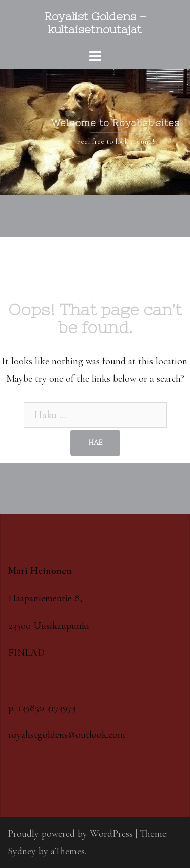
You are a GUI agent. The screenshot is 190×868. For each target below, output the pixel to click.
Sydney (22, 851)
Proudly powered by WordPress (70, 834)
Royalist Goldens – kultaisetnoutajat (95, 23)
